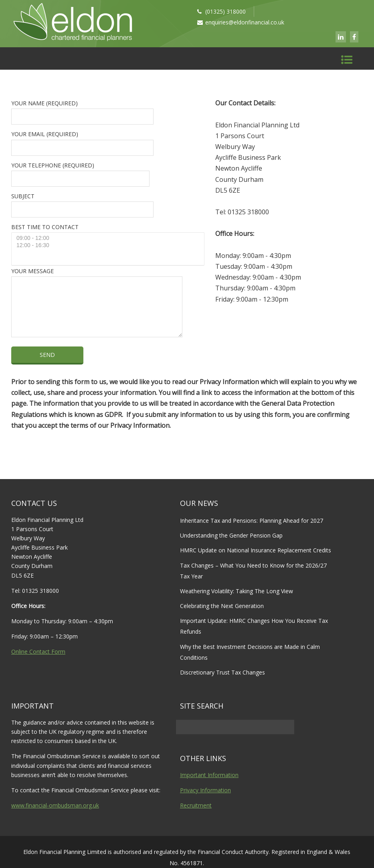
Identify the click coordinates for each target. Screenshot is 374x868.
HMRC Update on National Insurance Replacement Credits (256, 550)
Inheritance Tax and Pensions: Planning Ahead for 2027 (252, 521)
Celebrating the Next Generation (222, 606)
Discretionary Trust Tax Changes (222, 672)
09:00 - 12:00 (109, 238)
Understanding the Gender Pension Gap (231, 535)
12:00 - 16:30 (109, 246)
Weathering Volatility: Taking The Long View (237, 591)
